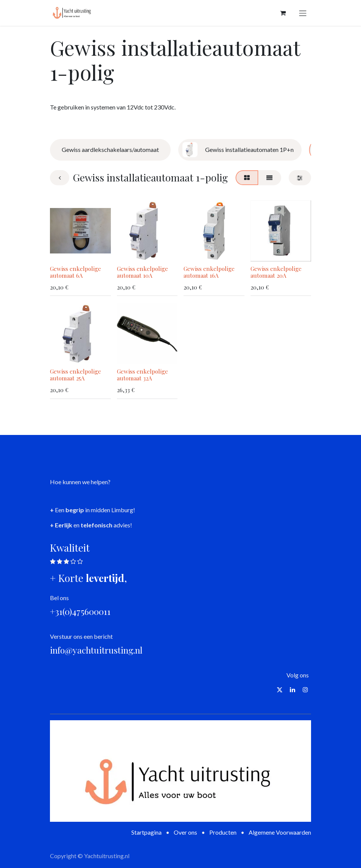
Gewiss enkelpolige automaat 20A (276, 272)
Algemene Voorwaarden (280, 832)
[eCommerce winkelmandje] (283, 13)
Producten (223, 832)
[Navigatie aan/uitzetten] (303, 13)
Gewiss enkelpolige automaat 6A (75, 272)
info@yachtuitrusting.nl (96, 650)
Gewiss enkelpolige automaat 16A (209, 272)
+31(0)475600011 (80, 611)
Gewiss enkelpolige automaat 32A (142, 375)
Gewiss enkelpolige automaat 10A (142, 272)
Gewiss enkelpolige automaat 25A (75, 375)
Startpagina (146, 832)
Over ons (185, 832)
